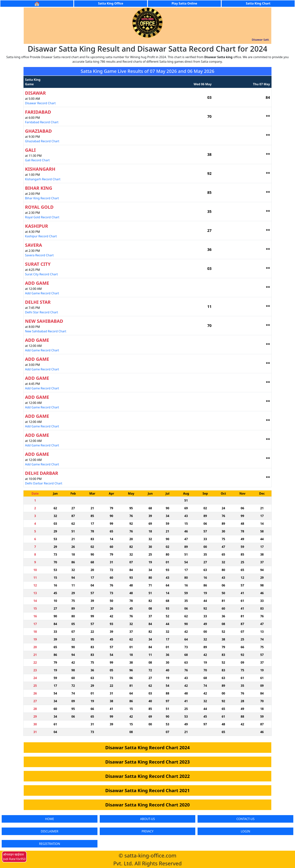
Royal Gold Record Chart (42, 217)
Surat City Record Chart (41, 274)
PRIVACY (147, 831)
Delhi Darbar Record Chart (44, 483)
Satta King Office (111, 3)
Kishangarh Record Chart (43, 179)
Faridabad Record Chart (42, 122)
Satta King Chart (258, 3)
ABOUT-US (148, 819)
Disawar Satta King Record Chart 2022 (147, 776)
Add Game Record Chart (42, 293)
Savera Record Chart (39, 255)
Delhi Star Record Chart (41, 312)
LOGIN (246, 831)
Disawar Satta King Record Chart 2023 (147, 762)
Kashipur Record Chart (41, 236)
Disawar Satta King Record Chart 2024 (147, 747)
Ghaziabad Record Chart (42, 141)
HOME (49, 819)
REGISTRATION (50, 844)
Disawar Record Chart (40, 103)
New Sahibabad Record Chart (46, 331)
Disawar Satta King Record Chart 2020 (147, 805)
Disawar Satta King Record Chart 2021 (147, 790)
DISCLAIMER (50, 831)
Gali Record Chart (37, 160)
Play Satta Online (184, 3)
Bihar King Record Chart (42, 198)
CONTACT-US (246, 819)
